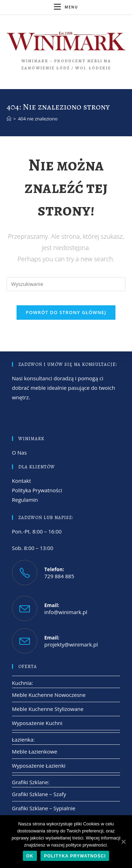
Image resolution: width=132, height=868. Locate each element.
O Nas (19, 452)
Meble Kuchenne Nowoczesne (49, 695)
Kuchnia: (23, 683)
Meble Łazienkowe (35, 751)
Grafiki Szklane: (31, 782)
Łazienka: (23, 739)
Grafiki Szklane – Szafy (39, 794)
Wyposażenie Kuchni (37, 723)
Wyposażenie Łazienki (39, 766)
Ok (30, 856)
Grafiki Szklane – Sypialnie (44, 808)
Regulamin (25, 500)
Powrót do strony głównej (66, 312)
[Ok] (123, 842)
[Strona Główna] (9, 119)
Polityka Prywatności (37, 490)
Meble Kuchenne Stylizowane (48, 709)
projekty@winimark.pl (71, 644)
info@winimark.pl (66, 612)
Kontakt (21, 481)
